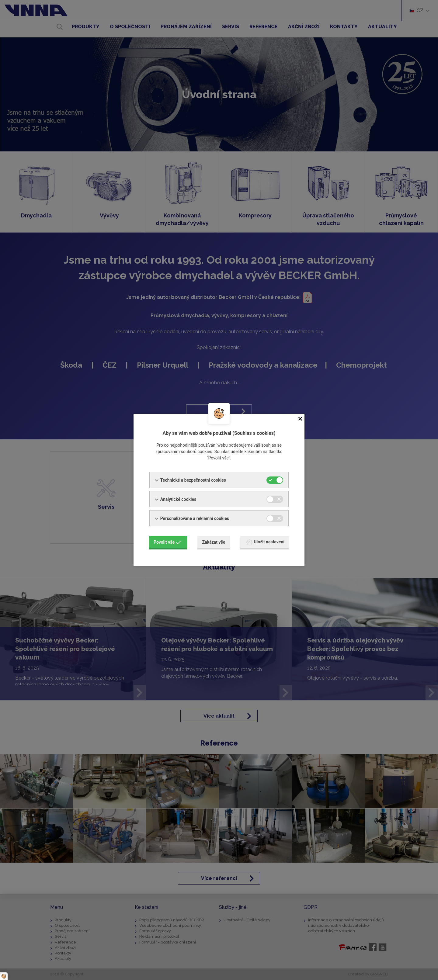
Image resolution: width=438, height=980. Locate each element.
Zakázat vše (214, 542)
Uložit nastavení (265, 542)
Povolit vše (167, 542)
